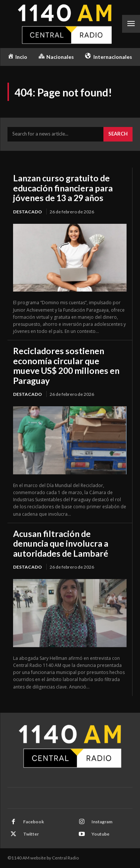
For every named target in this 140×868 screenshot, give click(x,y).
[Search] (118, 134)
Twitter (31, 834)
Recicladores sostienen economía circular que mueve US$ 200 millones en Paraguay (66, 365)
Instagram (102, 822)
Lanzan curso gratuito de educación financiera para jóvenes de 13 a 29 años (63, 188)
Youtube (100, 834)
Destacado (27, 212)
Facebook (34, 822)
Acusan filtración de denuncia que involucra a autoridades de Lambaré (61, 543)
